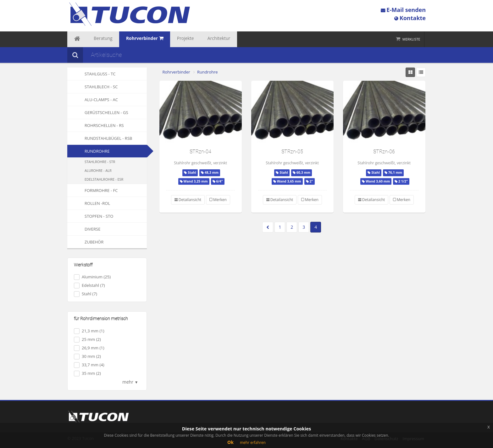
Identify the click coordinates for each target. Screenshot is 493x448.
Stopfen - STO (90, 216)
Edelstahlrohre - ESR (104, 179)
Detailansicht (188, 200)
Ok (230, 442)
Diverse (84, 229)
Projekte (167, 39)
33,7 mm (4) (89, 365)
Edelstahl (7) (89, 285)
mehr (130, 382)
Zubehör (85, 242)
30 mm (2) (87, 356)
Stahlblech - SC (92, 87)
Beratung (96, 39)
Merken (218, 200)
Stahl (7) (86, 294)
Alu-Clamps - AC (93, 100)
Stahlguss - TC (91, 74)
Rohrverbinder (176, 72)
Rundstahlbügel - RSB (100, 138)
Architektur (195, 39)
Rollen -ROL (89, 203)
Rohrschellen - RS (96, 125)
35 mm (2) (87, 373)
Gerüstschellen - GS (98, 112)
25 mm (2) (87, 339)
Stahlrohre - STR (100, 162)
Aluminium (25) (92, 277)
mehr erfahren (253, 443)
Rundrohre (97, 151)
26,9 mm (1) (89, 348)
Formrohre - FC (92, 190)
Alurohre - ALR (98, 170)
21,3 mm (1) (89, 331)
